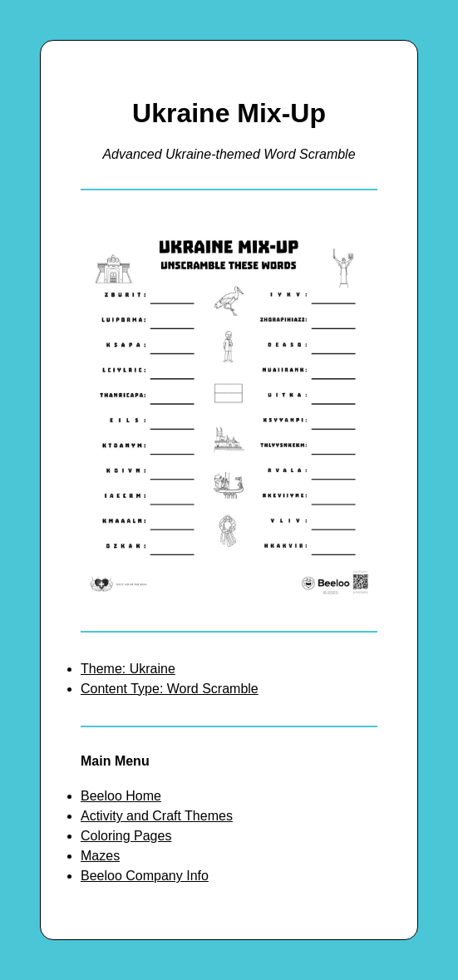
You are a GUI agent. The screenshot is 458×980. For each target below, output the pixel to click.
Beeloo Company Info (145, 876)
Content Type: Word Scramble (170, 689)
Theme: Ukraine (128, 669)
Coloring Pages (126, 836)
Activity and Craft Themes (157, 816)
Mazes (100, 856)
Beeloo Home (121, 796)
